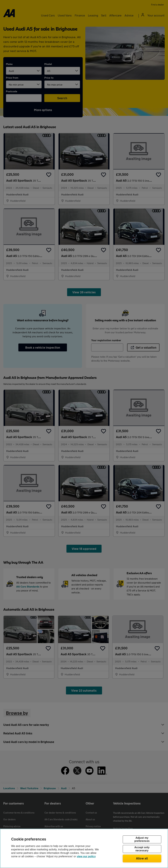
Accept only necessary (142, 849)
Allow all (142, 858)
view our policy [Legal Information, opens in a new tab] (86, 856)
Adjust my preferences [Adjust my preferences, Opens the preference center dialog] (142, 839)
